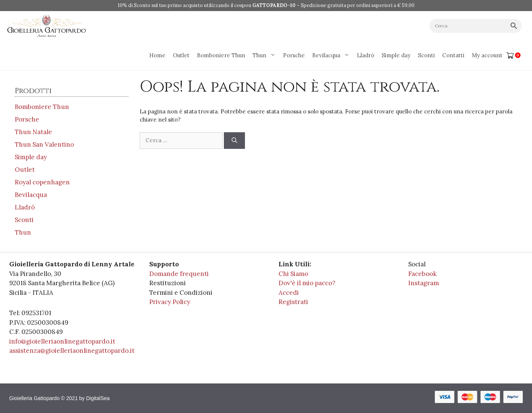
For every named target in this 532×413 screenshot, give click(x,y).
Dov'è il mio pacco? (307, 283)
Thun (266, 55)
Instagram (424, 283)
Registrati (293, 302)
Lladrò (366, 55)
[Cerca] (234, 141)
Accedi (289, 293)
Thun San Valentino (44, 144)
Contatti (453, 55)
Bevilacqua (333, 55)
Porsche (294, 55)
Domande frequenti (179, 274)
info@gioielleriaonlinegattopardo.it (62, 341)
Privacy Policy (170, 302)
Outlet (181, 55)
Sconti (426, 55)
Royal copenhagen (42, 182)
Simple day (396, 55)
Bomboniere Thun (221, 55)
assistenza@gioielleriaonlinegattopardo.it (72, 351)
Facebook (422, 274)
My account (487, 55)
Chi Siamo (293, 274)
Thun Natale (33, 132)
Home (157, 55)
